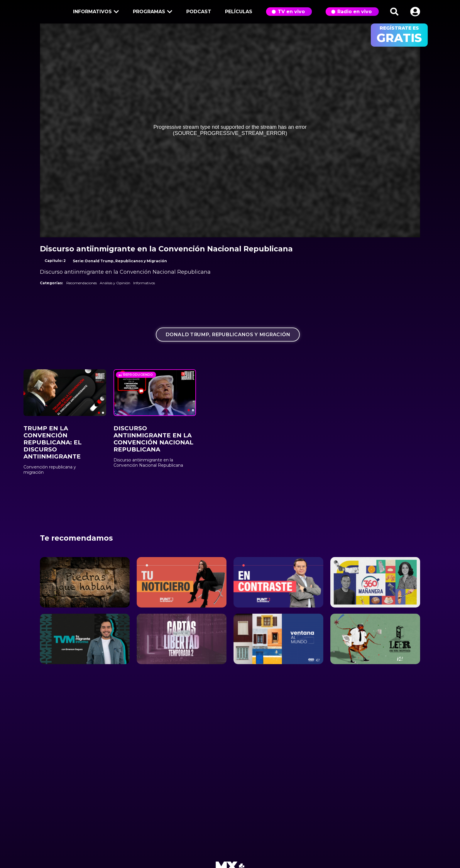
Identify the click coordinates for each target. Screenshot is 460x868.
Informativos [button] (95, 12)
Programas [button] (152, 12)
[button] (415, 12)
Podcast (199, 12)
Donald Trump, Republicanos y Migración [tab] (228, 335)
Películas (239, 12)
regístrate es (399, 35)
